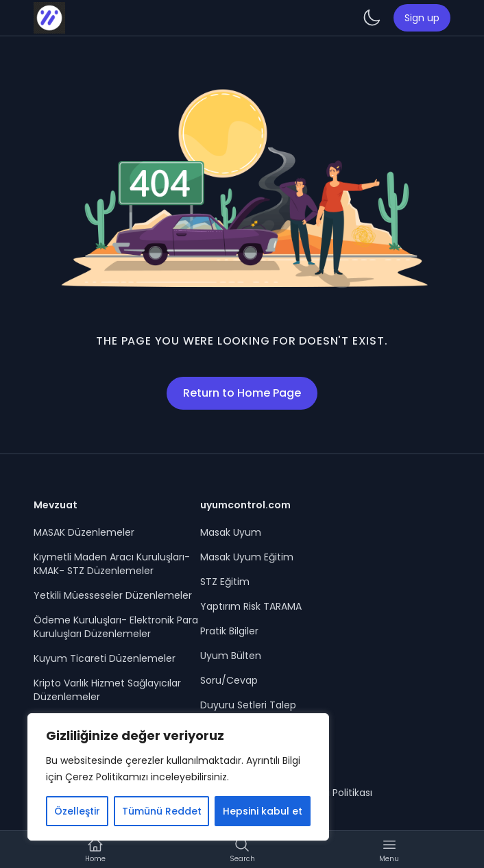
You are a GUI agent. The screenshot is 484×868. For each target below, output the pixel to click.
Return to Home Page (242, 393)
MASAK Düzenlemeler (84, 532)
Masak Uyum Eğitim (247, 557)
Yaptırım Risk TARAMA (251, 606)
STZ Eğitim (225, 582)
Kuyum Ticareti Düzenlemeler (105, 658)
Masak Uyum (231, 532)
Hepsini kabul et (263, 811)
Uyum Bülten (231, 656)
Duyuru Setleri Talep (248, 705)
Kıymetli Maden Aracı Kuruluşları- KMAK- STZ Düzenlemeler (112, 564)
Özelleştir (77, 811)
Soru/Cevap (229, 680)
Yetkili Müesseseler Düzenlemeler (113, 595)
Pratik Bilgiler (229, 631)
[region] (178, 777)
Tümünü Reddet (162, 811)
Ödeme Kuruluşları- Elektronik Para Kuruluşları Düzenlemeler (116, 627)
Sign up (422, 18)
